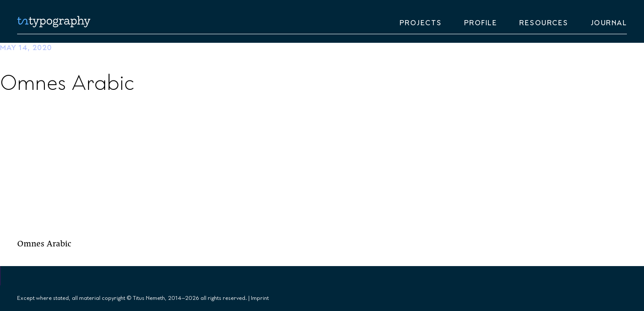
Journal (609, 23)
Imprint (260, 298)
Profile (481, 23)
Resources (544, 23)
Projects (421, 23)
